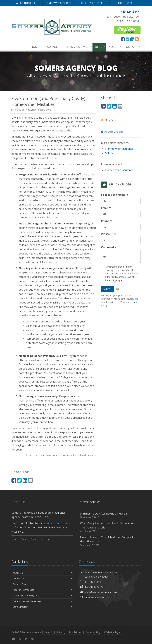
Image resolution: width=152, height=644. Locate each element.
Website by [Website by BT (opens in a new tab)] (113, 632)
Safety (109, 153)
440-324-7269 (94, 587)
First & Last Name (115, 195)
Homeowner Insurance (119, 149)
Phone (107, 221)
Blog (100, 47)
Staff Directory (42, 607)
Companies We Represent (42, 601)
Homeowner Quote (59, 3)
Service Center (42, 584)
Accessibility (93, 632)
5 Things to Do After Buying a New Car (110, 515)
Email (106, 208)
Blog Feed (109, 120)
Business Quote (93, 3)
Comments (108, 247)
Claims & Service (78, 47)
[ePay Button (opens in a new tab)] (127, 30)
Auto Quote (26, 3)
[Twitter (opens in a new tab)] (128, 39)
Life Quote (126, 3)
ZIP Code (109, 234)
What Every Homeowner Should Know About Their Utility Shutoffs (110, 527)
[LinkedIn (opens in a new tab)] (132, 39)
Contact (131, 47)
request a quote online (57, 523)
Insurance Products (42, 590)
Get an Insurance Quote (42, 596)
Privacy (61, 632)
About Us (42, 573)
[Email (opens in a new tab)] (30, 480)
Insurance (53, 47)
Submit (107, 289)
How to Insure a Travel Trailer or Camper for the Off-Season (110, 541)
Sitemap (46, 539)
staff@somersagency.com (101, 592)
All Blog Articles (112, 132)
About (114, 47)
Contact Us (42, 578)
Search (48, 632)
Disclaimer (75, 632)
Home (35, 47)
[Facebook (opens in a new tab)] (123, 39)
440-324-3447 (94, 582)
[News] (137, 39)
